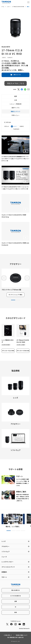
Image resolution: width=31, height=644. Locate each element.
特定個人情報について (22, 635)
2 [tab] (18, 300)
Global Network (24, 629)
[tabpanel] (16, 283)
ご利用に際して (8, 635)
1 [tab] (13, 300)
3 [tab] (18, 531)
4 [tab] (23, 531)
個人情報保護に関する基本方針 (16, 637)
